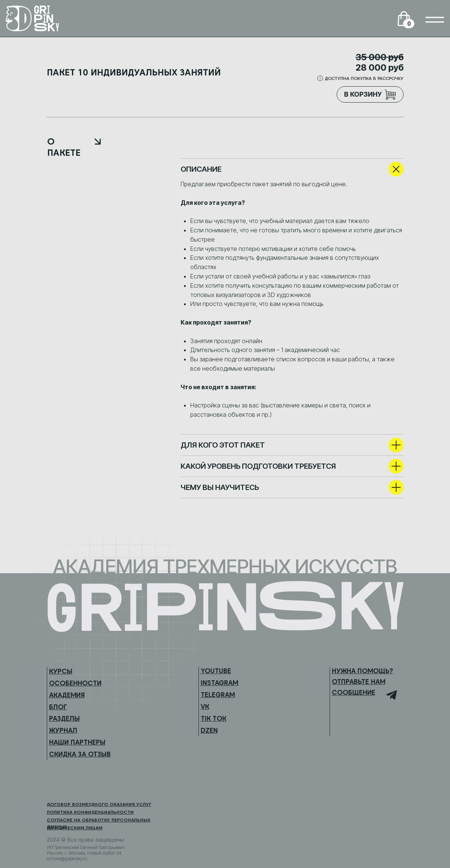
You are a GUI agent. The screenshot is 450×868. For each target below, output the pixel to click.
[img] (435, 20)
